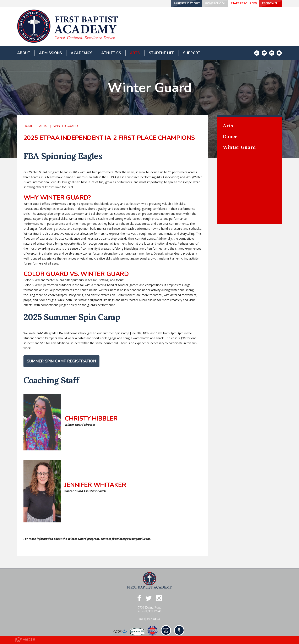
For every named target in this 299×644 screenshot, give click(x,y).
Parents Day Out (176, 3)
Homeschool (206, 3)
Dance (230, 136)
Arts (43, 126)
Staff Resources (237, 3)
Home (28, 126)
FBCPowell (268, 3)
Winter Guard (66, 126)
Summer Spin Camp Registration (61, 361)
